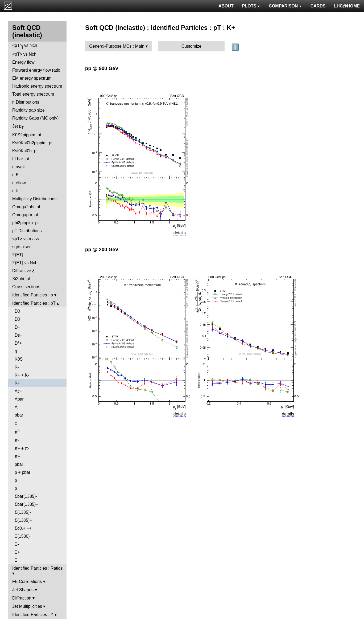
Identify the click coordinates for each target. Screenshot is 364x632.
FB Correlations (27, 582)
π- (17, 440)
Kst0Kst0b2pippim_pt (32, 143)
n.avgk (18, 167)
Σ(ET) (18, 255)
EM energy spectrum (32, 78)
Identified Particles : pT (34, 303)
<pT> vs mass (26, 239)
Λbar (19, 399)
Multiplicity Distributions (34, 199)
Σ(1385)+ (23, 520)
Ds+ (18, 335)
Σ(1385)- (23, 512)
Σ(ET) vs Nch (25, 263)
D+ (17, 327)
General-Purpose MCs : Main (117, 46)
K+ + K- (22, 375)
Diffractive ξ (23, 271)
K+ (17, 383)
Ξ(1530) (22, 536)
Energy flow (23, 62)
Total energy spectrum (33, 94)
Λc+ (18, 391)
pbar (19, 415)
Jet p (18, 127)
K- (17, 367)
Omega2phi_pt (26, 207)
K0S (19, 359)
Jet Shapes (23, 590)
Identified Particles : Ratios (37, 568)
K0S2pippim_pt (27, 135)
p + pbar (22, 472)
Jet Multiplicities (27, 606)
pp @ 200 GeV (102, 249)
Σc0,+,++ (23, 528)
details (180, 233)
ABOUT (226, 6)
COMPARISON (285, 6)
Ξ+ (17, 552)
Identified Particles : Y (33, 615)
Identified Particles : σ (33, 295)
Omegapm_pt (25, 215)
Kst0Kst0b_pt (25, 151)
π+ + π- (22, 448)
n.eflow (19, 183)
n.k (15, 191)
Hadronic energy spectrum (37, 86)
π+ (17, 456)
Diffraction (22, 598)
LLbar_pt (21, 159)
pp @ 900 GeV (102, 68)
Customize (192, 46)
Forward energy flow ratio (36, 70)
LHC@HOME (347, 6)
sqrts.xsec (22, 247)
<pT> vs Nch (25, 46)
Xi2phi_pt (21, 279)
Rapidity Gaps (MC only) (35, 118)
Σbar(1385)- (26, 496)
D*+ (18, 343)
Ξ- (17, 544)
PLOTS (251, 6)
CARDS (318, 6)
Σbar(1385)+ (26, 504)
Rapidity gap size (28, 110)
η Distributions (26, 102)
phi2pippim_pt (26, 223)
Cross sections (26, 287)
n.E (15, 175)
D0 (17, 311)
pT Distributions (27, 231)
